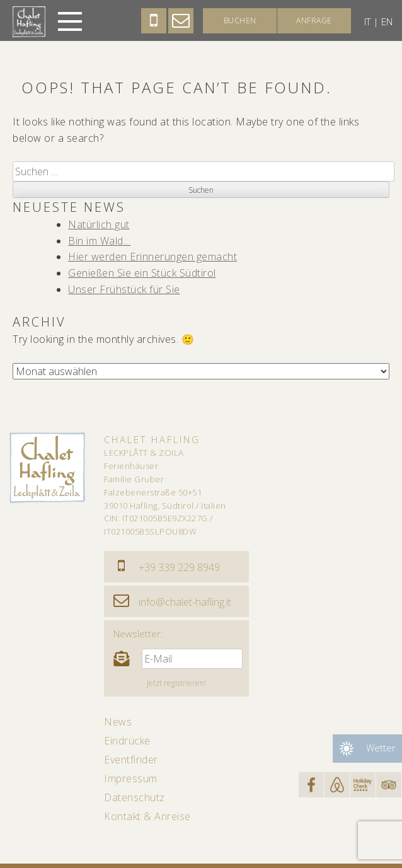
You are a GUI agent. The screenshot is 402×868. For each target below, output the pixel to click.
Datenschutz (135, 797)
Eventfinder (131, 760)
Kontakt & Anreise (147, 816)
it (367, 21)
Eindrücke (127, 741)
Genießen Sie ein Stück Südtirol (142, 273)
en (387, 21)
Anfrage (314, 20)
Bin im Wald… (99, 241)
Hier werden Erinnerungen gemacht (152, 257)
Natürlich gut (99, 224)
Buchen (240, 20)
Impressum (131, 778)
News (118, 722)
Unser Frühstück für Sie (124, 289)
